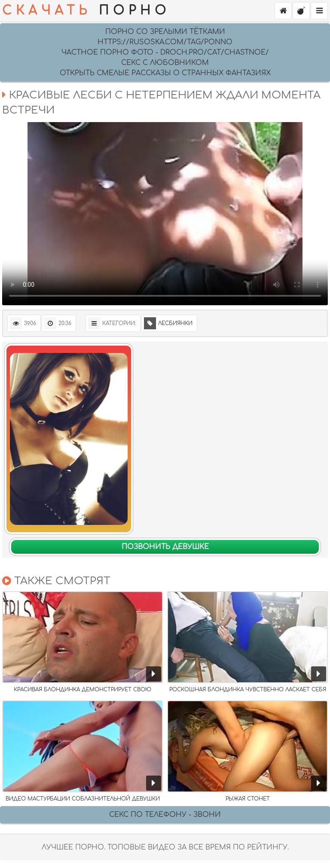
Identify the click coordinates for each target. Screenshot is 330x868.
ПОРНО (86, 11)
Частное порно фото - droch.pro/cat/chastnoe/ (165, 52)
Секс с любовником (165, 63)
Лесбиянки (168, 323)
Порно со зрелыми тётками (165, 32)
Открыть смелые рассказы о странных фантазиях (165, 73)
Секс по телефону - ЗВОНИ (165, 815)
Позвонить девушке (165, 547)
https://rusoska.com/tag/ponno (165, 42)
